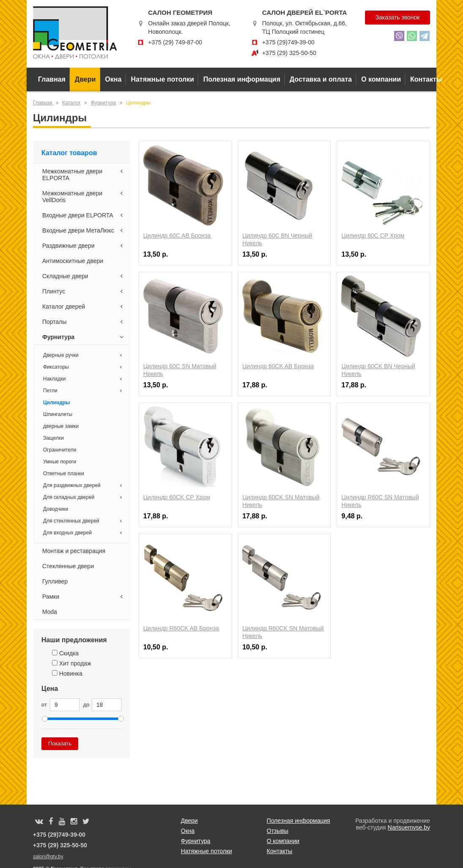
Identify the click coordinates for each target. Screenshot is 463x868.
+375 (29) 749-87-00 (175, 42)
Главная (52, 79)
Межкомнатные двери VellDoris (84, 197)
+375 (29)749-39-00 (288, 42)
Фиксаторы (84, 367)
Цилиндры (57, 403)
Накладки (84, 379)
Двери (85, 79)
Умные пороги (60, 462)
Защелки (53, 438)
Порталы (84, 322)
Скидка (65, 653)
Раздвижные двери (84, 246)
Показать (60, 743)
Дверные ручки (84, 355)
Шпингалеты (58, 414)
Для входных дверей (84, 533)
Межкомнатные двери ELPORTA (84, 175)
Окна (113, 79)
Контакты (426, 79)
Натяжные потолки (163, 79)
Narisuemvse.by (409, 827)
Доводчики (56, 509)
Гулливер (55, 581)
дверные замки (61, 426)
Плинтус (84, 291)
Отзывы (277, 831)
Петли (84, 391)
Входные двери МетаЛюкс (84, 230)
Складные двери (84, 276)
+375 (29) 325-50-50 (289, 53)
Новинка (67, 674)
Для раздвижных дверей (84, 485)
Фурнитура (103, 103)
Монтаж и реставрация (74, 551)
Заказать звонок (397, 17)
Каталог (71, 103)
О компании (381, 79)
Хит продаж (72, 663)
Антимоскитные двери (73, 261)
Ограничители (60, 450)
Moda (50, 612)
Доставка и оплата (321, 79)
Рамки (84, 597)
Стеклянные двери (68, 566)
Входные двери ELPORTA (84, 215)
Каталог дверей (84, 307)
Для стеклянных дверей (84, 521)
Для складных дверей (84, 497)
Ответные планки (64, 474)
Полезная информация (242, 79)
